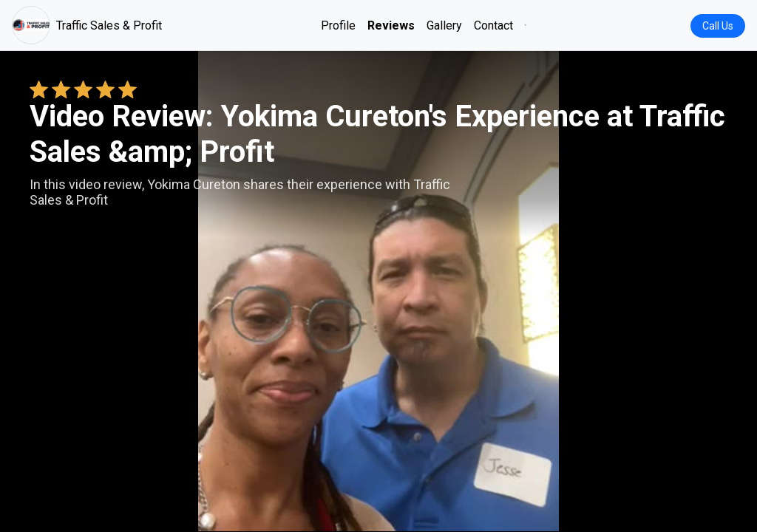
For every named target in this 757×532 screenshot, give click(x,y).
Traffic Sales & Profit (87, 25)
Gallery (444, 25)
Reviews (391, 25)
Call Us (718, 26)
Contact (493, 25)
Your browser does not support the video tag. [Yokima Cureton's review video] (378, 291)
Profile (338, 25)
